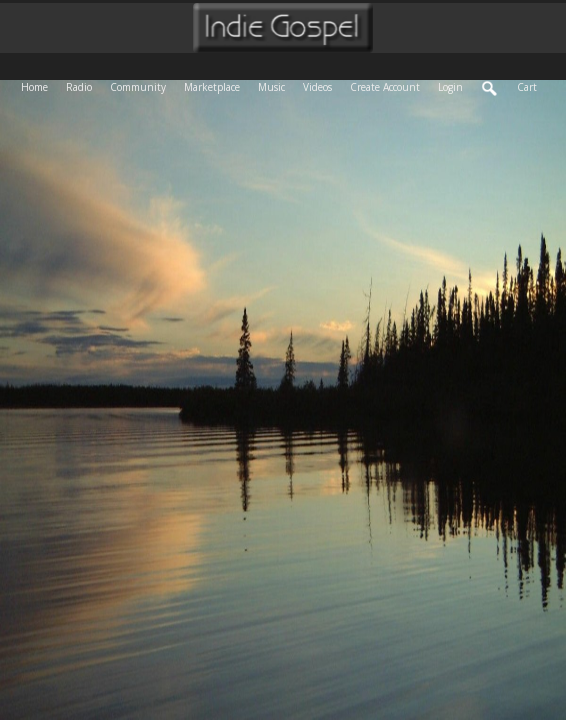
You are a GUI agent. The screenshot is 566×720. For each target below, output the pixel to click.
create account (385, 87)
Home (39, 85)
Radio (83, 85)
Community (142, 85)
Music (276, 85)
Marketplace (216, 85)
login (450, 87)
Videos (322, 85)
